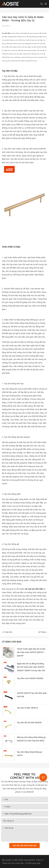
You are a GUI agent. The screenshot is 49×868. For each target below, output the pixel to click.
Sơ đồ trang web (33, 863)
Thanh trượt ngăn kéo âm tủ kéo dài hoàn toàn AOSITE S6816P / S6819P (31, 652)
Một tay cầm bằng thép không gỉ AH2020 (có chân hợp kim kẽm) (31, 739)
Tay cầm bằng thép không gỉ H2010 (29, 754)
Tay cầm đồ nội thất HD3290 (29, 722)
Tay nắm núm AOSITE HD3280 (30, 678)
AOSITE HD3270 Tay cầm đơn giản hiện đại (32, 695)
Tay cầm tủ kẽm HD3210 (27, 708)
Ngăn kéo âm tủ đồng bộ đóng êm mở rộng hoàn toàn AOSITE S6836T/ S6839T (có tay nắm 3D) (31, 667)
